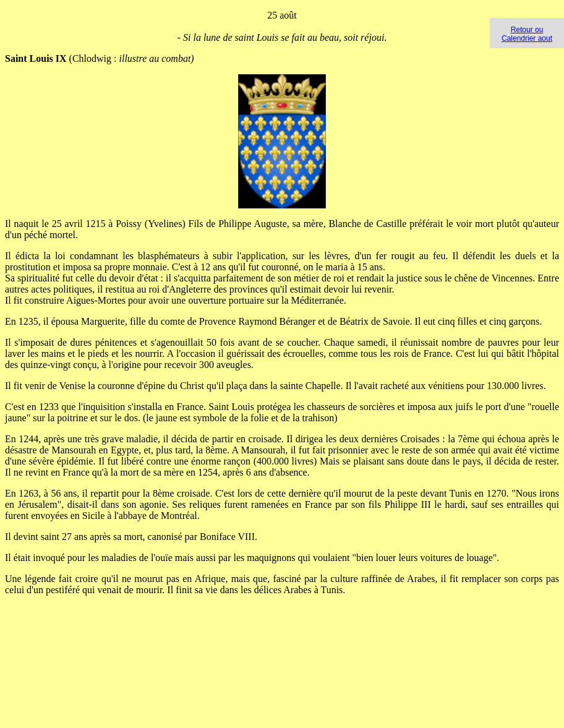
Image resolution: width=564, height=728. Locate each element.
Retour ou (527, 30)
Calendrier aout (527, 38)
